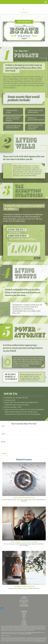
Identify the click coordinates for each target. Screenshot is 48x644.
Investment (24, 614)
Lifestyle (24, 621)
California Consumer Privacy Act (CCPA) (34, 632)
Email (3, 434)
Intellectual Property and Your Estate (24, 498)
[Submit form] (4, 454)
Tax (24, 618)
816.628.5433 (24, 12)
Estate (24, 615)
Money (24, 619)
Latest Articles (24, 622)
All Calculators (24, 625)
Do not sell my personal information (25, 634)
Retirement (24, 613)
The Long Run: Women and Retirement (24, 586)
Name (3, 426)
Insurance (24, 617)
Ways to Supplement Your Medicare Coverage (24, 542)
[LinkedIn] (24, 9)
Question (3, 442)
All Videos (24, 623)
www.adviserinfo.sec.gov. (41, 641)
